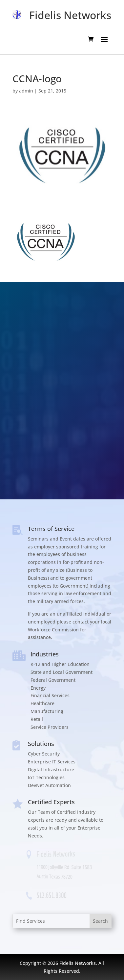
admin (26, 91)
